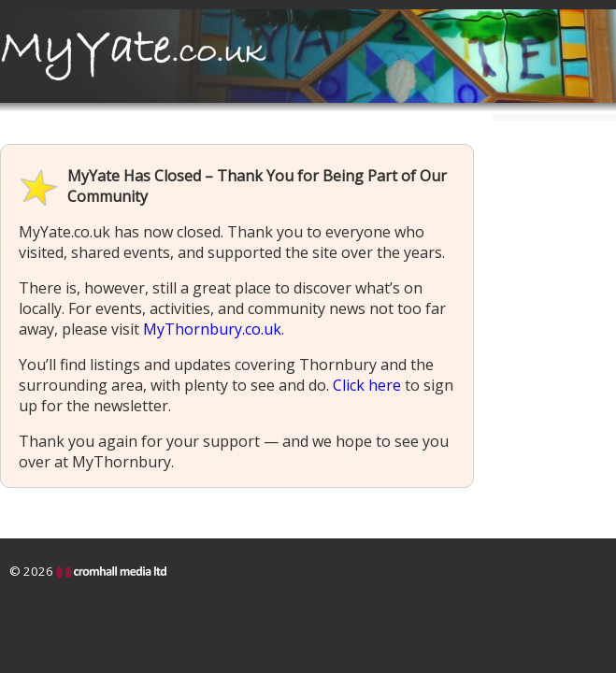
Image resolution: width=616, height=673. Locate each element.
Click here (367, 385)
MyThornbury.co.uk (212, 329)
